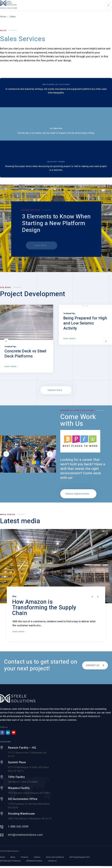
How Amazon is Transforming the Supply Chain (44, 608)
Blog (14, 596)
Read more (11, 367)
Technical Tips (10, 347)
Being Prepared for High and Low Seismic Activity (85, 323)
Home (3, 17)
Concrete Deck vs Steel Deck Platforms (25, 354)
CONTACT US (95, 665)
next (106, 341)
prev (6, 341)
